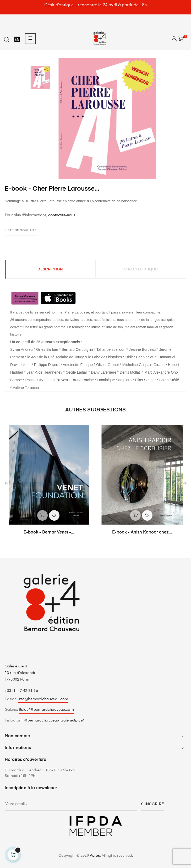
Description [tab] (50, 269)
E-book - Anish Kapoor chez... (142, 532)
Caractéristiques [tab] (141, 269)
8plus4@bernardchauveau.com (46, 710)
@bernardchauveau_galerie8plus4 (54, 720)
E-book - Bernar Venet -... (49, 532)
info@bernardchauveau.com (43, 699)
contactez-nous (62, 215)
